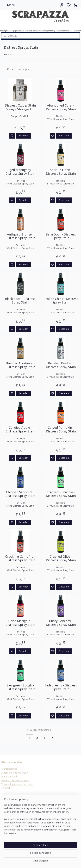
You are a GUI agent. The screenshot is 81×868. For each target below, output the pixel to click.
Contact (6, 788)
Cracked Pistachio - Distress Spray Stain (61, 494)
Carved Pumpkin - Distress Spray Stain (61, 429)
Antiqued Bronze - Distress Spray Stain (20, 236)
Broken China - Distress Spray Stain (61, 301)
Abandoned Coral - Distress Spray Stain (61, 107)
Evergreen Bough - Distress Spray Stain (20, 687)
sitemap (50, 862)
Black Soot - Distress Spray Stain (20, 301)
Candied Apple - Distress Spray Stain (20, 429)
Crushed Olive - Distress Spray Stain (61, 558)
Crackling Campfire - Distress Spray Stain (20, 558)
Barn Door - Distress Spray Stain (61, 236)
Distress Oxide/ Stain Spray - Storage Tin (20, 107)
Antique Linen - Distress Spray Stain (61, 172)
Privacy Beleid (9, 776)
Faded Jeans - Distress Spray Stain (61, 687)
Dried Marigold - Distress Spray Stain (20, 623)
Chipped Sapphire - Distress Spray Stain (20, 494)
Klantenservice (9, 769)
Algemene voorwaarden (15, 773)
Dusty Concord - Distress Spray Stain (61, 623)
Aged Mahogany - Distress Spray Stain (20, 172)
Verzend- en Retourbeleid (15, 780)
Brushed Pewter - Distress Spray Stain (61, 365)
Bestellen (24, 135)
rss (57, 862)
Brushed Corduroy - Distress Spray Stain (20, 365)
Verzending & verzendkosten (17, 784)
